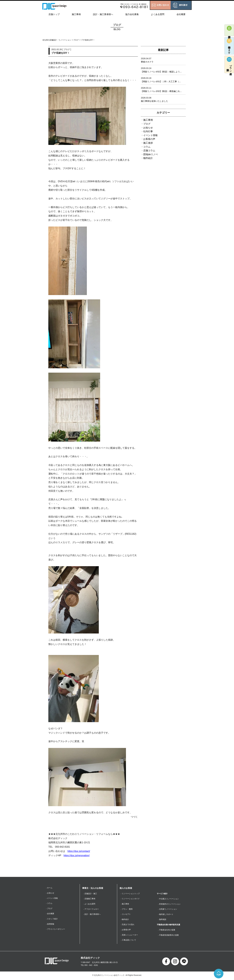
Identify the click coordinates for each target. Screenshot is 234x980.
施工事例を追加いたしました (154, 101)
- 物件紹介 (125, 920)
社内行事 (148, 131)
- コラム (49, 904)
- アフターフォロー (91, 909)
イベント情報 (150, 135)
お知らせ (148, 128)
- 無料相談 (162, 920)
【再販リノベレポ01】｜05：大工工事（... (161, 81)
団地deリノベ (151, 154)
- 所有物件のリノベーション (169, 904)
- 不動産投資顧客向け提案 (168, 936)
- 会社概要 (50, 914)
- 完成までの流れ (128, 925)
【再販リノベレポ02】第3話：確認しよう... (161, 72)
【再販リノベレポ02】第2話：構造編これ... (161, 91)
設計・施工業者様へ (103, 14)
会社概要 (181, 14)
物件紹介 (148, 158)
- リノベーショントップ (130, 894)
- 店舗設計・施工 (90, 894)
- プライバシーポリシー (55, 930)
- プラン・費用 (127, 909)
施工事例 (76, 14)
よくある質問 (158, 14)
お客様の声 (149, 139)
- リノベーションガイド (130, 899)
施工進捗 (148, 143)
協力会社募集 (132, 14)
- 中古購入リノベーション (168, 899)
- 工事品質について (128, 941)
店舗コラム (149, 150)
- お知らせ (50, 893)
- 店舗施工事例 (89, 899)
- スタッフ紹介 (52, 919)
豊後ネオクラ (147, 62)
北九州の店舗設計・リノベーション (57, 40)
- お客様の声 (126, 930)
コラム (147, 147)
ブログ (76, 40)
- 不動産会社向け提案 (167, 930)
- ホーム (49, 888)
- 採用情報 (50, 925)
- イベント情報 (52, 898)
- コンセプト (126, 914)
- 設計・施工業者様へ (92, 914)
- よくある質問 (89, 904)
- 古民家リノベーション (168, 909)
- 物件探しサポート (166, 914)
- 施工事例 (125, 904)
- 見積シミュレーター (129, 936)
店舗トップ (54, 14)
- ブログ (49, 909)
